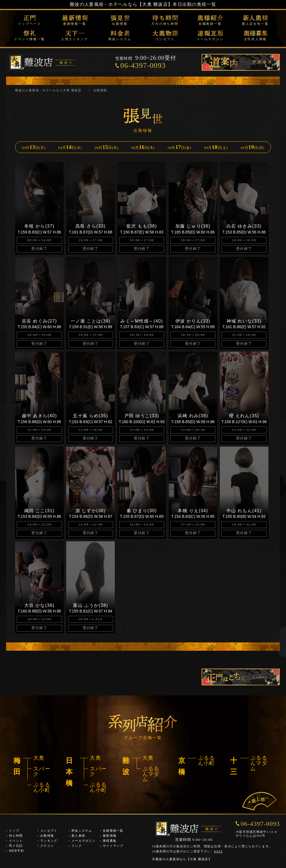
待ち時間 (16, 836)
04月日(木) (143, 147)
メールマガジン (210, 39)
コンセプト (165, 39)
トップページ (29, 24)
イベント (16, 841)
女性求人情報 (255, 39)
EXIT (219, 851)
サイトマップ (113, 846)
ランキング (49, 841)
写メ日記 (16, 846)
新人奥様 (78, 836)
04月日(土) (216, 147)
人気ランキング (75, 39)
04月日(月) (34, 147)
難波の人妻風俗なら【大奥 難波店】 (182, 859)
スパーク (42, 771)
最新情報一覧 (75, 24)
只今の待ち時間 (165, 24)
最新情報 (110, 836)
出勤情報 (120, 24)
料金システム (120, 39)
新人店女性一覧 (255, 24)
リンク (77, 846)
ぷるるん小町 (42, 787)
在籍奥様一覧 (210, 24)
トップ (14, 831)
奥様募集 (110, 841)
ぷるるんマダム (151, 774)
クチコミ (47, 846)
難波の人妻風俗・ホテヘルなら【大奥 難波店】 (121, 4)
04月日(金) (180, 147)
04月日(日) (252, 147)
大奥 (39, 758)
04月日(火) (70, 147)
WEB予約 (16, 851)
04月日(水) (106, 147)
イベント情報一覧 (29, 39)
